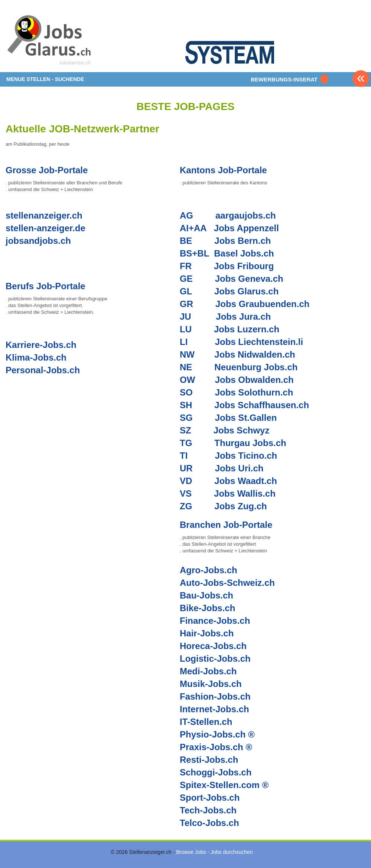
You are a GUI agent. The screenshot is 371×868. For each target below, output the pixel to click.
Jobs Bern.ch (243, 241)
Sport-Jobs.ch (210, 798)
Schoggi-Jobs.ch (216, 772)
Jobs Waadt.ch (245, 481)
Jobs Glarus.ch (246, 291)
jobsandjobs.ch (38, 241)
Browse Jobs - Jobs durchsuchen (214, 852)
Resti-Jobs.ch (209, 760)
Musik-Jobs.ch (211, 684)
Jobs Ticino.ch (246, 456)
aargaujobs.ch (246, 215)
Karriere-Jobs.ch (41, 345)
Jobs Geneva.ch (249, 279)
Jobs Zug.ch (240, 506)
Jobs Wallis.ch (245, 493)
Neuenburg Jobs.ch (256, 367)
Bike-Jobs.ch (207, 608)
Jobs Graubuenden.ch (262, 304)
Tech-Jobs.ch (208, 810)
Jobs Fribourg (244, 266)
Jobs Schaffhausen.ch (262, 405)
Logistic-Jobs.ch (215, 659)
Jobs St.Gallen (246, 418)
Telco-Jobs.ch (209, 823)
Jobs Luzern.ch (247, 329)
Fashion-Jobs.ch (215, 696)
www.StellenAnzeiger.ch (50, 39)
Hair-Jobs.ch (207, 633)
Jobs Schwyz (242, 430)
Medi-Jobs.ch (208, 671)
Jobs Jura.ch (243, 317)
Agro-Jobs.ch (209, 570)
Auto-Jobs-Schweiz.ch (227, 583)
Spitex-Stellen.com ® (224, 785)
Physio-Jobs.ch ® (217, 734)
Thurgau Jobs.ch (250, 443)
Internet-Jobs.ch (214, 709)
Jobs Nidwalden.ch (255, 354)
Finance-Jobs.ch (215, 621)
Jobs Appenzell (246, 228)
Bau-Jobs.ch (206, 595)
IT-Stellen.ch (206, 722)
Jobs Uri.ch (239, 468)
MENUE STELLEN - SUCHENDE (45, 79)
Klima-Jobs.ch (36, 357)
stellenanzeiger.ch (44, 215)
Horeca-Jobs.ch (213, 646)
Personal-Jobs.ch (43, 370)
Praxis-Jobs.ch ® (216, 747)
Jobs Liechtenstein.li (259, 342)
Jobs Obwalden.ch (254, 380)
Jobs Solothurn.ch (254, 392)
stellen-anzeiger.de (45, 228)
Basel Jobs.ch (244, 253)
